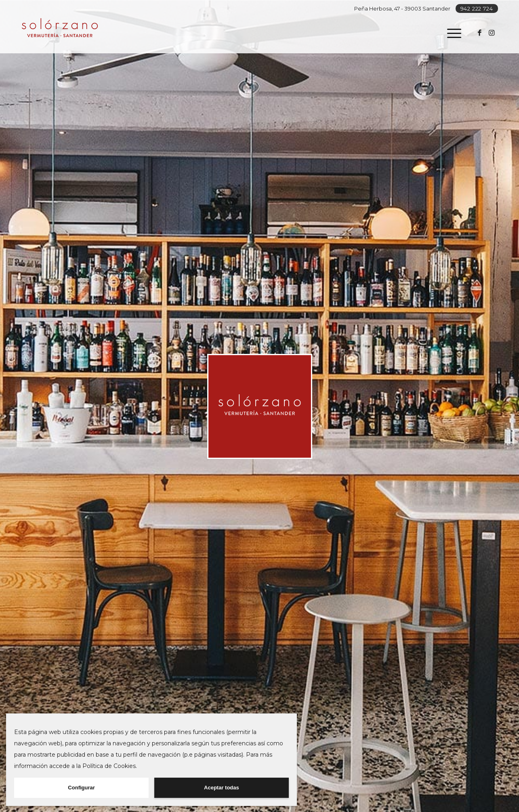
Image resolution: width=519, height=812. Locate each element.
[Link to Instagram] (492, 33)
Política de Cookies (109, 766)
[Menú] (452, 33)
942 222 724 (477, 8)
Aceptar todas (222, 788)
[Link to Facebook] (480, 33)
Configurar (81, 788)
